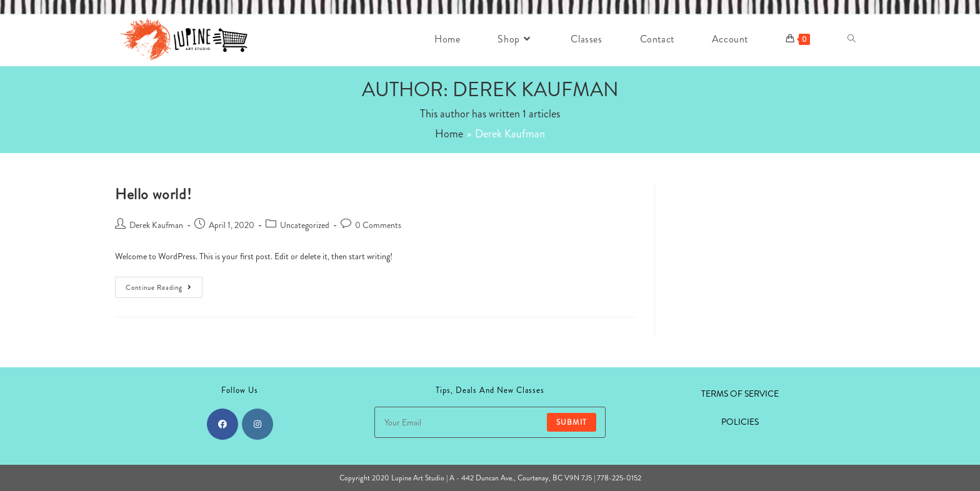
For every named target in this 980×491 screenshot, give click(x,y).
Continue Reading (164, 290)
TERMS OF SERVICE (740, 394)
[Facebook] (222, 424)
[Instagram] (257, 424)
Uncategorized (305, 225)
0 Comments (378, 225)
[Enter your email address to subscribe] (490, 422)
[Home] (449, 134)
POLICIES (740, 422)
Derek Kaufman (156, 225)
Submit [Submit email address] (572, 422)
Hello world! (153, 194)
